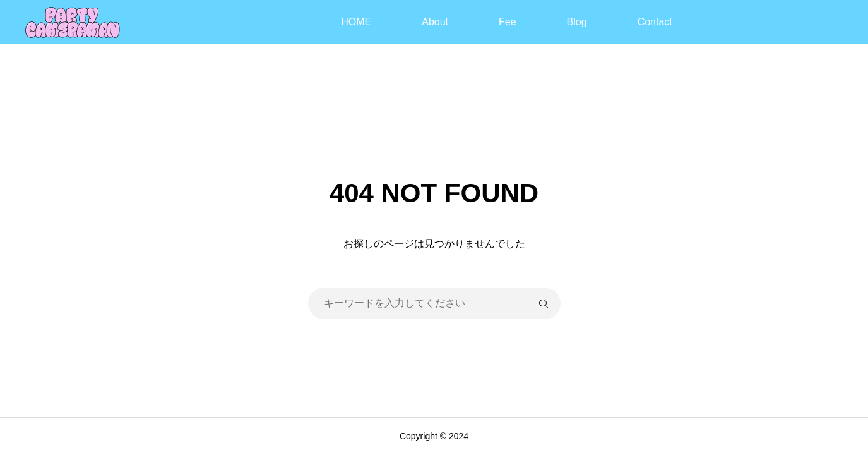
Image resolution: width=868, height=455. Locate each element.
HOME (356, 22)
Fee (508, 22)
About (435, 22)
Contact (655, 22)
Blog (577, 22)
